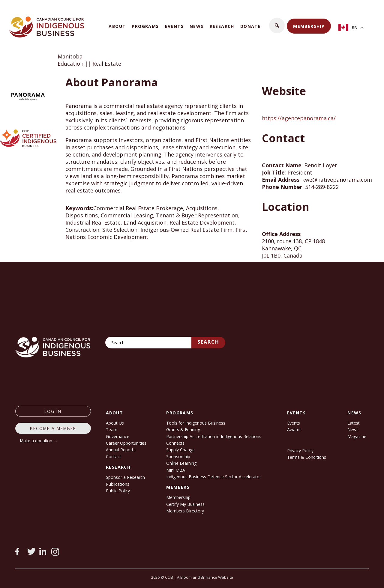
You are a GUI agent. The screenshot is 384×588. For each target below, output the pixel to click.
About (117, 26)
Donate (250, 26)
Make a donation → (39, 441)
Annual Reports (121, 450)
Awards (294, 430)
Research (222, 26)
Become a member (53, 428)
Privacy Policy (300, 451)
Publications (118, 484)
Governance (118, 436)
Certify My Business (185, 504)
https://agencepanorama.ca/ (299, 118)
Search (208, 342)
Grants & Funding (183, 430)
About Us (115, 423)
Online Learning (181, 463)
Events (174, 26)
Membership (309, 26)
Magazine (357, 436)
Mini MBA (176, 470)
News (197, 26)
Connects (175, 443)
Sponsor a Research (125, 477)
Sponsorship (178, 457)
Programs (145, 26)
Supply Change (180, 450)
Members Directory (185, 511)
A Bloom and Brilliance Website (205, 577)
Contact (114, 457)
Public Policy (118, 491)
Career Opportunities (126, 443)
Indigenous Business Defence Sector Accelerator (214, 477)
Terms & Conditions (307, 457)
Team (112, 430)
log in (53, 411)
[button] (277, 25)
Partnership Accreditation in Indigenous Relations (214, 436)
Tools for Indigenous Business (196, 423)
